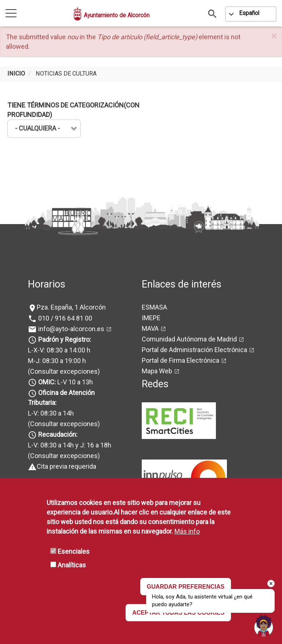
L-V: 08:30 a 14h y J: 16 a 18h (70, 445)
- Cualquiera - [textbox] (37, 128)
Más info (187, 531)
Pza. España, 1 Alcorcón (71, 307)
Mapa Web (157, 371)
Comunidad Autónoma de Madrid (189, 339)
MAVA (150, 328)
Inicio (16, 74)
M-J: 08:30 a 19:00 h (57, 361)
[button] (274, 36)
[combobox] (44, 129)
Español (249, 13)
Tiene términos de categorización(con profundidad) (73, 110)
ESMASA (154, 307)
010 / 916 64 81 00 (64, 318)
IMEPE (151, 318)
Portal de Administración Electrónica (194, 350)
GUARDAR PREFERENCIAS (186, 587)
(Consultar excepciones (63, 371)
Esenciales (74, 551)
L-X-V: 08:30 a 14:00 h (59, 350)
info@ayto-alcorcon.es (70, 329)
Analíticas (72, 565)
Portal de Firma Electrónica (180, 360)
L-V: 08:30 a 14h (51, 413)
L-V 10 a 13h (65, 382)
